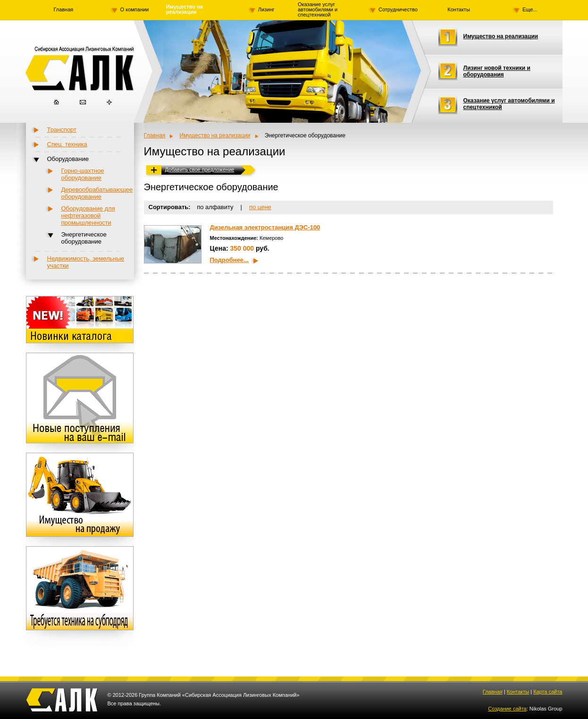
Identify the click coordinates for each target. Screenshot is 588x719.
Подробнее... (229, 260)
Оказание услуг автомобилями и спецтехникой (318, 10)
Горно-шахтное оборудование (83, 174)
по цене (260, 207)
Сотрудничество (398, 9)
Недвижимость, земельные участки (86, 262)
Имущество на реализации (185, 9)
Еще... (530, 9)
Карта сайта (548, 692)
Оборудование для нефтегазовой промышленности (88, 216)
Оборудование (68, 159)
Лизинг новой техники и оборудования (497, 71)
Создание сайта (507, 709)
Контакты (459, 10)
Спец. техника (67, 144)
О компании (135, 9)
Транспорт (62, 130)
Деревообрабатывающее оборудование (97, 193)
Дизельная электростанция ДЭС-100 (265, 227)
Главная (63, 10)
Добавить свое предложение (200, 169)
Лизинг (266, 9)
